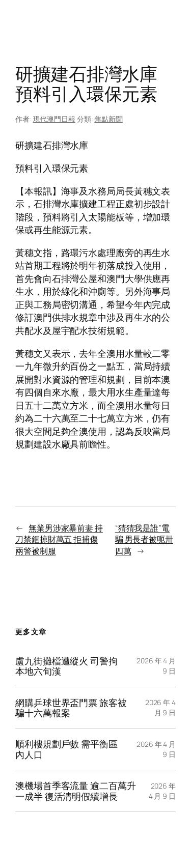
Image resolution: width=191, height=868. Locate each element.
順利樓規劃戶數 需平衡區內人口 (66, 749)
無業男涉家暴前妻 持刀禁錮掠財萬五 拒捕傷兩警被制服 (59, 539)
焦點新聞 (108, 119)
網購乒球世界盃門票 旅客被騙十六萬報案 (71, 708)
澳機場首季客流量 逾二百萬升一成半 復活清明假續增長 (76, 791)
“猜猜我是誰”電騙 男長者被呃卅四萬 (144, 539)
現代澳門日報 (54, 119)
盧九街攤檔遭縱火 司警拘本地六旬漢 (66, 666)
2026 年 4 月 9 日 (160, 707)
